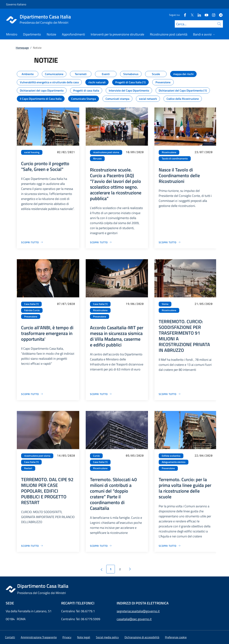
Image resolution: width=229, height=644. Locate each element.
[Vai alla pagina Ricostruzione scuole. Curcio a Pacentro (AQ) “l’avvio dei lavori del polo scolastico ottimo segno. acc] (101, 242)
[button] (176, 637)
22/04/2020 (204, 455)
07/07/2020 (66, 304)
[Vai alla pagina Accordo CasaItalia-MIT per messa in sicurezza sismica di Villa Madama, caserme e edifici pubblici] (101, 394)
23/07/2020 (204, 152)
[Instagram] (212, 15)
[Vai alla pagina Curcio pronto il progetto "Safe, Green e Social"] (32, 242)
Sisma (165, 304)
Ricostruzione (169, 152)
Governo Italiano (16, 4)
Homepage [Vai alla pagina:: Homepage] (22, 48)
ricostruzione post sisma (106, 152)
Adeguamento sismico (174, 462)
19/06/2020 (135, 304)
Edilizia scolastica (171, 456)
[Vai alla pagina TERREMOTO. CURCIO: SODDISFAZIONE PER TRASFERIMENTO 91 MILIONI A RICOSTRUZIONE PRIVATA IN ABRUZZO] (170, 394)
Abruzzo (97, 159)
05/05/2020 (135, 455)
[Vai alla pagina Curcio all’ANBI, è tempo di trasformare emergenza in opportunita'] (32, 394)
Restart (28, 468)
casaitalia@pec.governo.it (134, 619)
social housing (32, 152)
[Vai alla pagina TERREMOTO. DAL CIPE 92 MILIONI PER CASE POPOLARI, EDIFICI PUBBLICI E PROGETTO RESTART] (32, 546)
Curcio (96, 456)
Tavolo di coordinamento (175, 159)
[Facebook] (184, 15)
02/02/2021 (66, 152)
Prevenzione (31, 317)
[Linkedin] (198, 15)
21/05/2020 (204, 304)
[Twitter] (191, 15)
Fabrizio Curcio (32, 310)
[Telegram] (219, 15)
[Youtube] (205, 15)
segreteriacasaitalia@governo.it (138, 611)
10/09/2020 (135, 152)
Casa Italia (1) (31, 304)
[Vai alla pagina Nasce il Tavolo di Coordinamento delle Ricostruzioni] (170, 242)
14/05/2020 (66, 455)
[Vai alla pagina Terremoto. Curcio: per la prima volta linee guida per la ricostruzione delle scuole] (170, 546)
